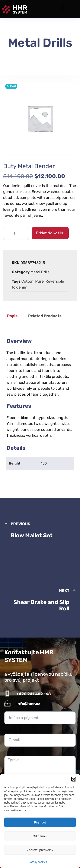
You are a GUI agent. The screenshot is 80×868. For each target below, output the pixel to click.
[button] (74, 779)
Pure (39, 281)
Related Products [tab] (45, 316)
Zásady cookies (38, 862)
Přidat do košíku (50, 233)
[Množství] (16, 233)
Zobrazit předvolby (40, 850)
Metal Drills (40, 272)
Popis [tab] (12, 316)
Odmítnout (40, 836)
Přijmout (40, 822)
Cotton (27, 281)
